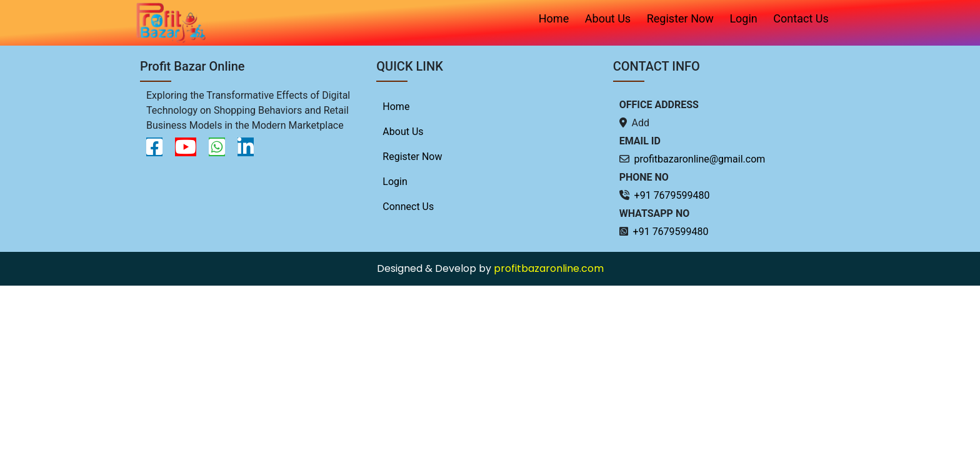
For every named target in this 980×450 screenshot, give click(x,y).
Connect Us (408, 207)
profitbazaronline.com (549, 268)
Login (743, 18)
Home (554, 18)
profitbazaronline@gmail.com (700, 159)
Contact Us (801, 18)
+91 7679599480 (672, 195)
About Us (608, 18)
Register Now (680, 18)
